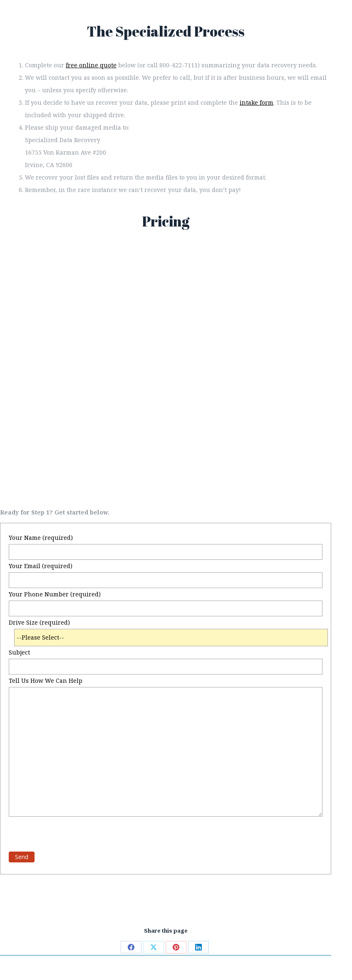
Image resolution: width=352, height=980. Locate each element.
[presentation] (72, 833)
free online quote (91, 65)
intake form (257, 102)
